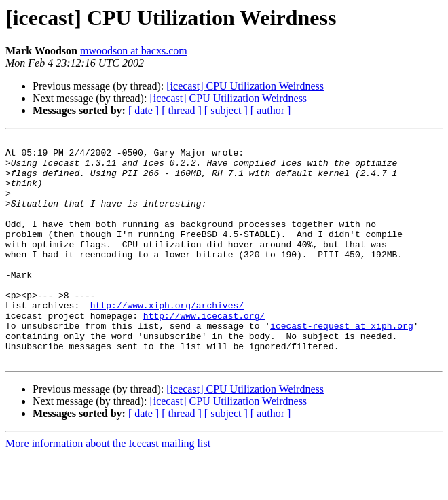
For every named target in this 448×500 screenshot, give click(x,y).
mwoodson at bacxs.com (134, 51)
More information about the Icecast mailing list (108, 488)
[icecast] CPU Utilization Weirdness (245, 86)
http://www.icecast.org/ (204, 352)
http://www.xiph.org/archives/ (167, 340)
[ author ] (271, 110)
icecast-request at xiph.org (342, 364)
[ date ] (144, 110)
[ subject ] (226, 110)
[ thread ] (182, 110)
